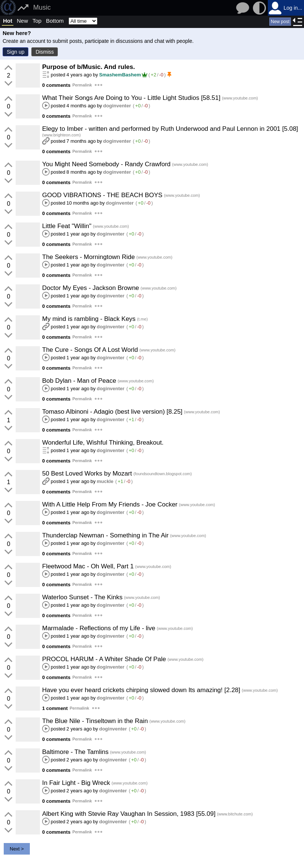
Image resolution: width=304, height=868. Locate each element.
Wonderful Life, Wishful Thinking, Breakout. (103, 443)
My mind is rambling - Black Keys (89, 319)
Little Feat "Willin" (67, 226)
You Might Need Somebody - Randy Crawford (106, 164)
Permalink (82, 85)
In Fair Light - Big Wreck (76, 783)
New (22, 21)
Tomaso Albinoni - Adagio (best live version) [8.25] (112, 412)
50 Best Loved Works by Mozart (87, 474)
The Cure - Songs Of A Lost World (90, 350)
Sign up (15, 52)
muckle (105, 481)
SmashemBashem (123, 75)
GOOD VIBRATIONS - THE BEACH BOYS (102, 195)
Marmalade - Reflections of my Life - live (99, 628)
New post (280, 22)
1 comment (55, 708)
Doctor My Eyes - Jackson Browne (91, 288)
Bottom (55, 21)
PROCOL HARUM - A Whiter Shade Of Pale (104, 659)
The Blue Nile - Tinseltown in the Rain (95, 721)
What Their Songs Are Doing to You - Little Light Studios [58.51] (131, 98)
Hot (8, 21)
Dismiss (45, 52)
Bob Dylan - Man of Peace (79, 381)
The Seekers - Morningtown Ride (89, 257)
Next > (17, 849)
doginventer (117, 106)
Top (37, 21)
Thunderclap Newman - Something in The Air (105, 535)
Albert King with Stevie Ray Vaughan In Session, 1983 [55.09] (129, 814)
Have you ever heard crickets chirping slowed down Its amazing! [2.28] (141, 690)
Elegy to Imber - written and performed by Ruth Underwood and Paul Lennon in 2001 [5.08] (170, 129)
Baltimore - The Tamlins (75, 752)
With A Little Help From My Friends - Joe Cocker (110, 504)
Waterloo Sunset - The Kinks (82, 597)
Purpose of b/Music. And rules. (89, 67)
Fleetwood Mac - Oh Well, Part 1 (88, 566)
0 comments (56, 85)
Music (42, 7)
